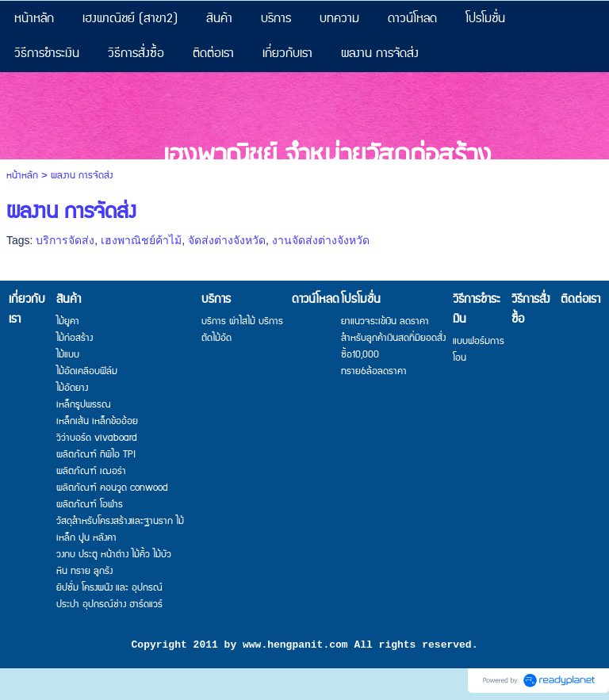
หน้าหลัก (22, 176)
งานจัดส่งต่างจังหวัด (321, 240)
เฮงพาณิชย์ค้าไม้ (141, 240)
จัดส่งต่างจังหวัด (227, 240)
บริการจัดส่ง (65, 240)
